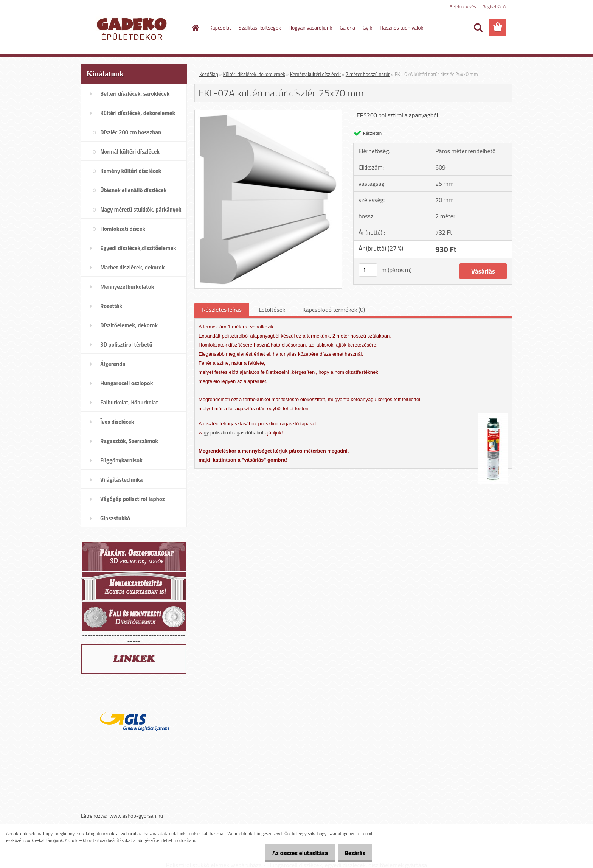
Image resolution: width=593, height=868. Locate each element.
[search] (478, 28)
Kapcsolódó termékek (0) (334, 310)
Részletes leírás (222, 310)
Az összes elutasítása (292, 853)
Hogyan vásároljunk (310, 27)
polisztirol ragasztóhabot (237, 433)
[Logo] (133, 28)
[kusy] (368, 270)
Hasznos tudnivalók (401, 27)
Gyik (367, 27)
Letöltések (272, 310)
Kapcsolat (220, 27)
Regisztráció (494, 7)
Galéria (347, 27)
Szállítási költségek (260, 27)
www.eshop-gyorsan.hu (136, 816)
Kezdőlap (209, 74)
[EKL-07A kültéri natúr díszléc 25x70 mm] (268, 113)
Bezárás (352, 853)
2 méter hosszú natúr (368, 74)
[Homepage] (195, 28)
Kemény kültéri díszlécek (315, 74)
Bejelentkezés (463, 7)
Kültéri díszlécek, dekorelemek (254, 74)
